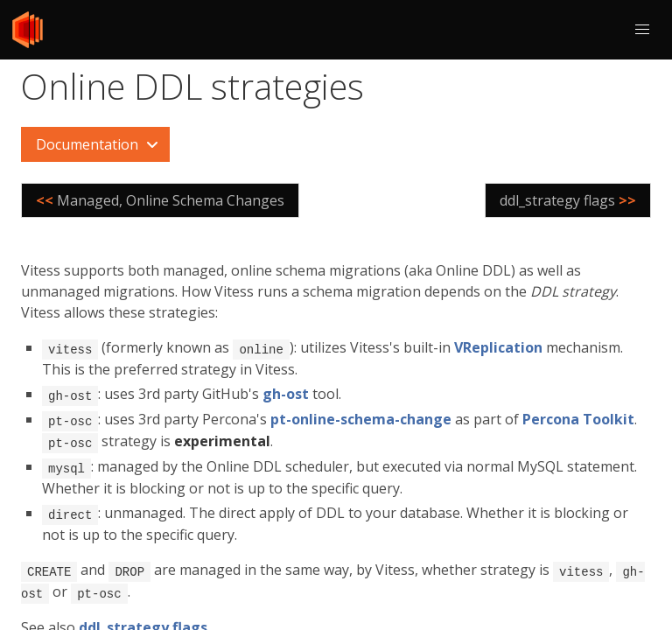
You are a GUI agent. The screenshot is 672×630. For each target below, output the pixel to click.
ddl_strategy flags (143, 620)
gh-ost (286, 393)
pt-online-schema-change (361, 417)
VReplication (498, 347)
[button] (642, 30)
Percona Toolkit (578, 417)
